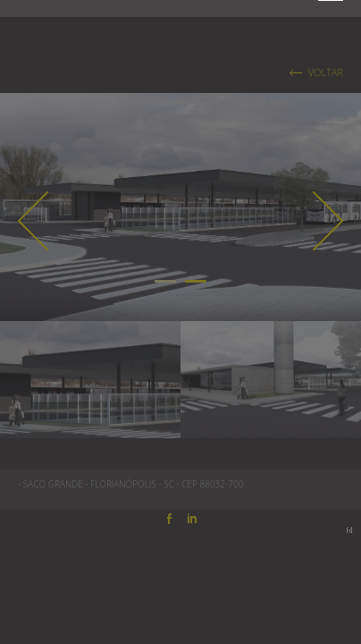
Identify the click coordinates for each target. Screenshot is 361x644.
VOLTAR (326, 72)
